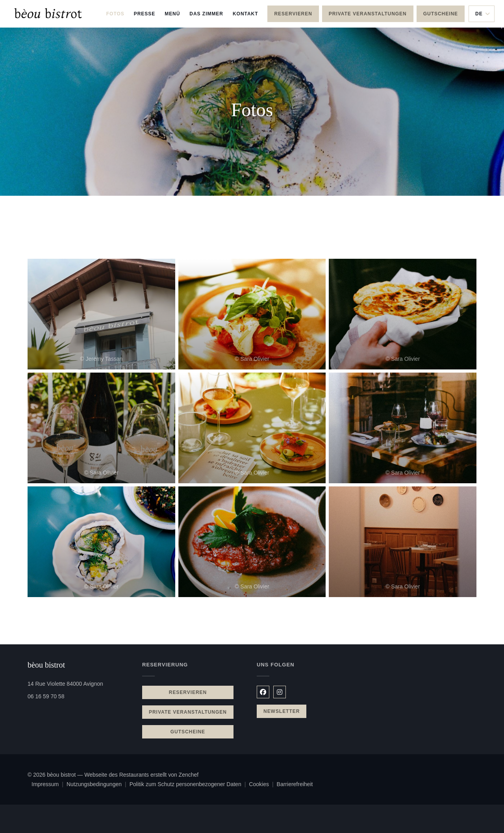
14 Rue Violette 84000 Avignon (80, 683)
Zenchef (189, 775)
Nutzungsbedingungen (98, 785)
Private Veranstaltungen (368, 14)
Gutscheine (441, 14)
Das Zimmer (206, 13)
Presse (145, 14)
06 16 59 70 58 (46, 696)
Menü (172, 13)
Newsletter (282, 711)
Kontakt (246, 14)
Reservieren (293, 14)
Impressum (49, 785)
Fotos (115, 14)
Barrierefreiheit (295, 785)
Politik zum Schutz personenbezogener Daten (189, 785)
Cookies (263, 785)
